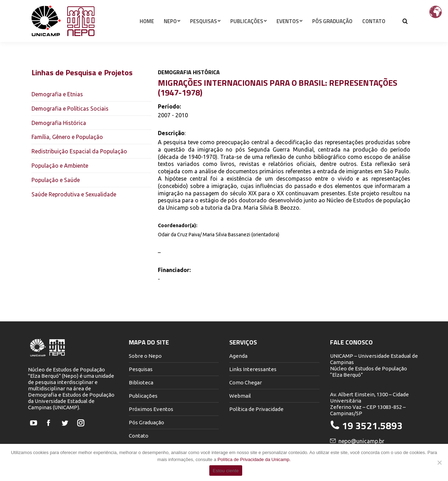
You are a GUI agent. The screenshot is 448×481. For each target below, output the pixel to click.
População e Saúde (56, 180)
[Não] (439, 462)
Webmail (240, 396)
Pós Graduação (146, 422)
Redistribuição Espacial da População (79, 151)
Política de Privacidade (256, 409)
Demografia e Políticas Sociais (70, 109)
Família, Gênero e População (67, 137)
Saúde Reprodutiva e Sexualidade (74, 194)
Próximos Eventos (151, 409)
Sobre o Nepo (145, 356)
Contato (139, 436)
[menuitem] (147, 34)
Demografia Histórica (59, 123)
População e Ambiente (60, 166)
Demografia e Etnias (57, 94)
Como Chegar (246, 382)
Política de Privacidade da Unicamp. (254, 459)
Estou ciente (226, 471)
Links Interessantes (253, 369)
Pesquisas (141, 369)
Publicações (143, 396)
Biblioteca (141, 382)
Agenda (238, 356)
